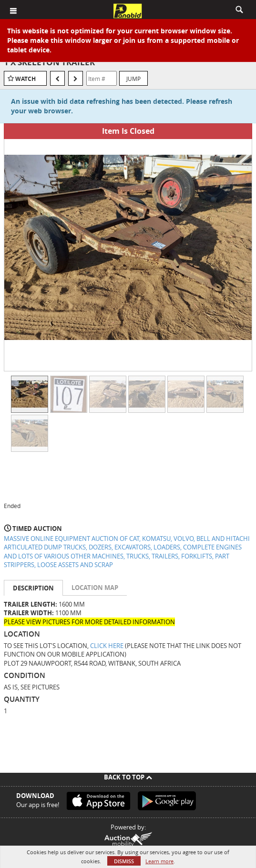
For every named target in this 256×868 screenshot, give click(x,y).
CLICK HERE (107, 646)
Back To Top (128, 777)
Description (33, 588)
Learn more (159, 861)
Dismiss (124, 861)
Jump (133, 79)
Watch (26, 79)
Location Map (95, 588)
